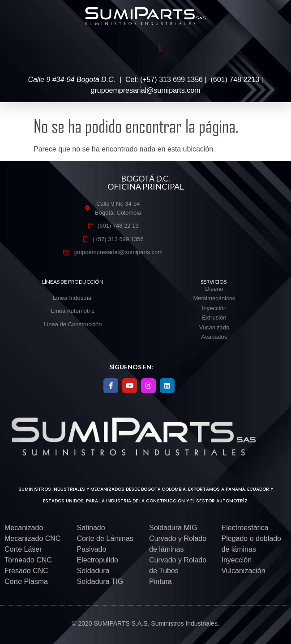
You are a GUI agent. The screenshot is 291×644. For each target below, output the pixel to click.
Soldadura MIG (173, 528)
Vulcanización (244, 571)
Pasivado (92, 549)
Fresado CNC (26, 571)
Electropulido (98, 560)
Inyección (237, 560)
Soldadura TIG (100, 581)
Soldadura (93, 571)
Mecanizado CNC (32, 538)
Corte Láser (23, 549)
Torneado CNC (28, 560)
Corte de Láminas (105, 538)
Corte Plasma (26, 581)
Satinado (91, 528)
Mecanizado (24, 528)
